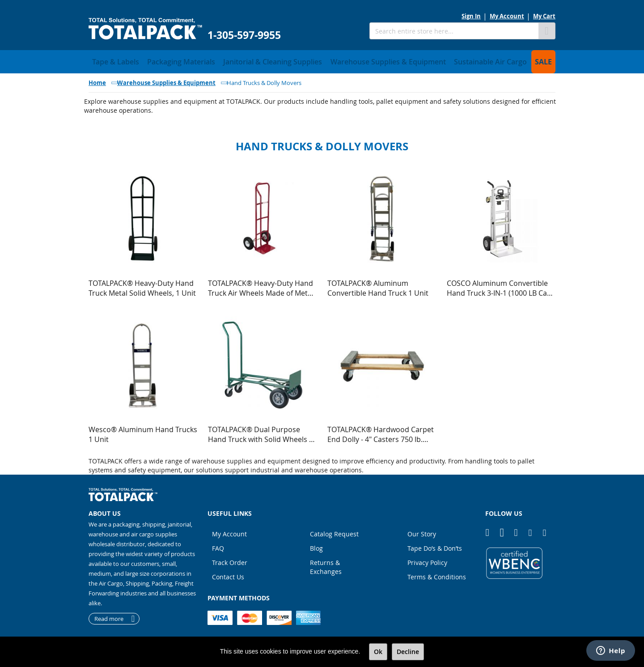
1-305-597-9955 (244, 35)
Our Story (422, 531)
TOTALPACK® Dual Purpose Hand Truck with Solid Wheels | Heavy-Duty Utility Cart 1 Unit (261, 432)
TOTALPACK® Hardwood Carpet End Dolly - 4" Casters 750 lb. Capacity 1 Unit (381, 432)
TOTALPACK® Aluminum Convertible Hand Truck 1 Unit (378, 285)
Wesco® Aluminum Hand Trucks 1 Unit (143, 432)
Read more (109, 616)
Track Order (230, 560)
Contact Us (228, 574)
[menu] (322, 60)
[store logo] (145, 29)
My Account (507, 16)
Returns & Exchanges (326, 564)
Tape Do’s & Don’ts (435, 546)
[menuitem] (111, 60)
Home (97, 80)
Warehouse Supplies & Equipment (166, 80)
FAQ (218, 546)
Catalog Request (334, 531)
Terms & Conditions (437, 574)
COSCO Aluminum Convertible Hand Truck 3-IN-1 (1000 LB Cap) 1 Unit (500, 285)
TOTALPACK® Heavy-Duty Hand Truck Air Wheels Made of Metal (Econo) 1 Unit (261, 285)
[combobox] (454, 31)
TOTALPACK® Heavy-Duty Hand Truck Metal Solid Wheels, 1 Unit (142, 285)
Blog (316, 546)
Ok (378, 652)
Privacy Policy (427, 560)
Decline (408, 652)
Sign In (471, 16)
